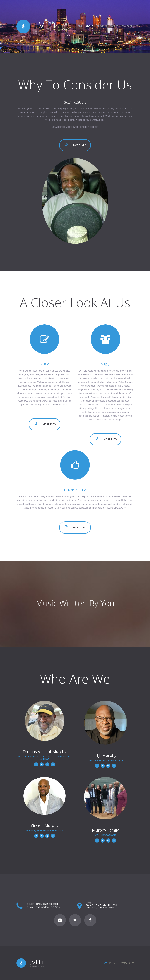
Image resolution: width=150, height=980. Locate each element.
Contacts (128, 26)
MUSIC (45, 365)
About (90, 26)
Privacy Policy (127, 963)
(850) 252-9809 (51, 904)
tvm (45, 23)
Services (102, 26)
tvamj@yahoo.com (48, 907)
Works (114, 26)
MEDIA (106, 365)
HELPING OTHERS (75, 490)
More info (80, 145)
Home (79, 26)
